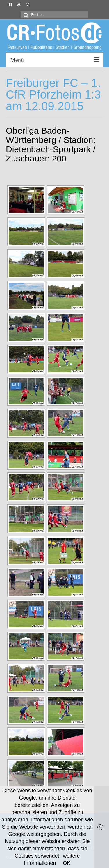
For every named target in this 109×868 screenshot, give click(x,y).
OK (67, 863)
